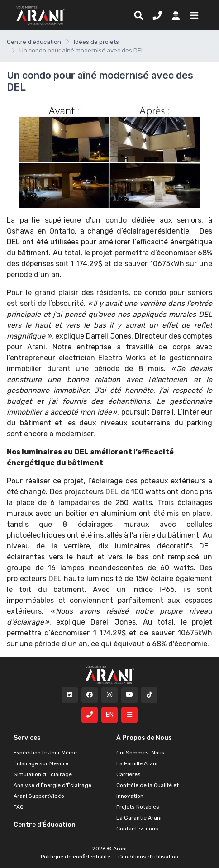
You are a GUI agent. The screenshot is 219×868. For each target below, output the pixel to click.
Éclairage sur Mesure (41, 763)
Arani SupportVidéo (39, 796)
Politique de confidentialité (76, 857)
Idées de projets (96, 42)
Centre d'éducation (34, 42)
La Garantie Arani (139, 818)
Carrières (129, 774)
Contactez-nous (137, 829)
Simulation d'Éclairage (43, 774)
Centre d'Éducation (45, 825)
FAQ (19, 807)
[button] (193, 15)
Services (27, 738)
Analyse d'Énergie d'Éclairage (52, 785)
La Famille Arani (137, 763)
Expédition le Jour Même (45, 753)
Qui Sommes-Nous (140, 753)
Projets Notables (138, 807)
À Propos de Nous (144, 738)
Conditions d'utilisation (148, 857)
